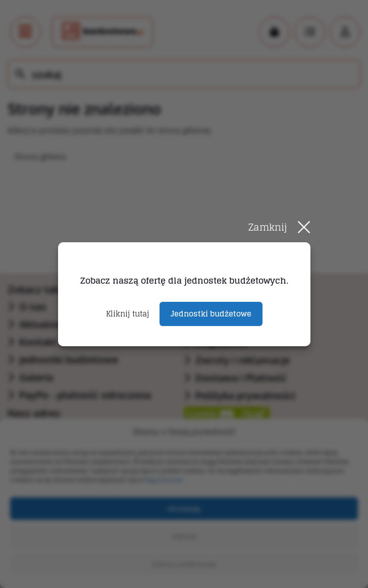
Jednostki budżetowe (211, 314)
